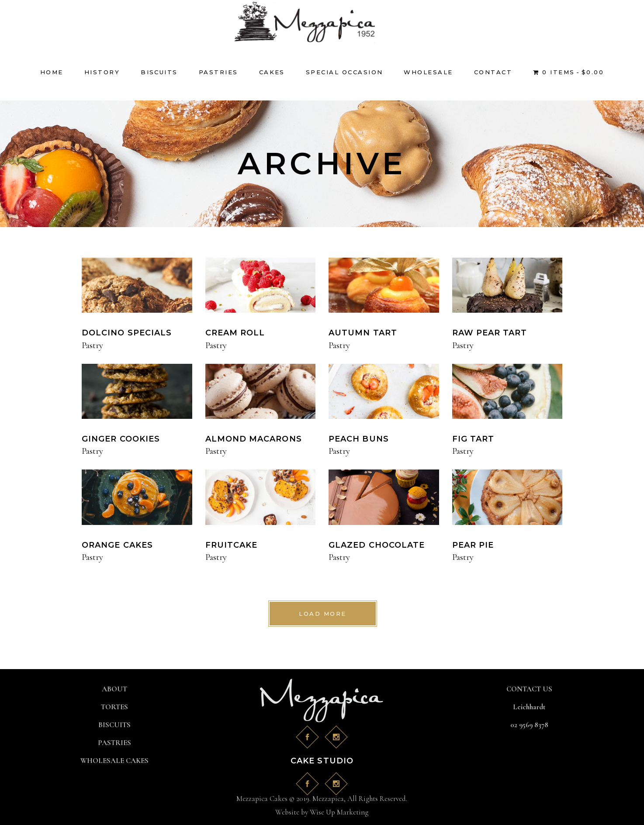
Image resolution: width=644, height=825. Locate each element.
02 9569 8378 (529, 725)
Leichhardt (529, 707)
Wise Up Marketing (339, 812)
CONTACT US (529, 689)
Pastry (92, 345)
